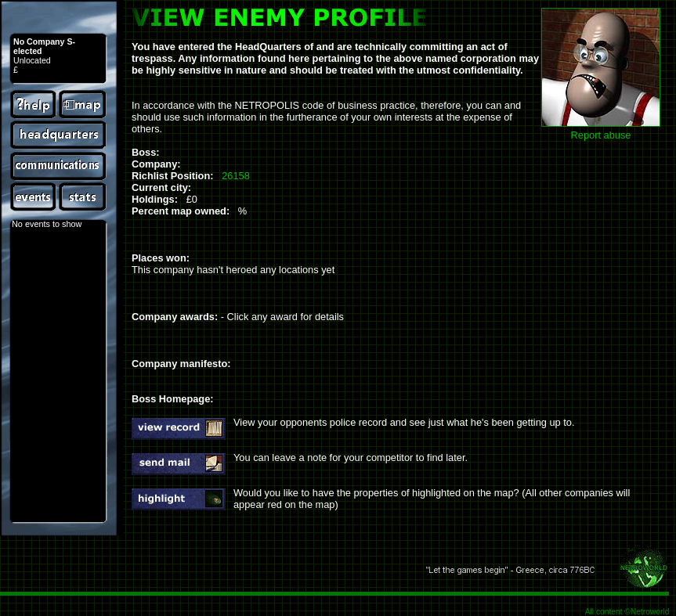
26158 (236, 176)
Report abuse (601, 135)
